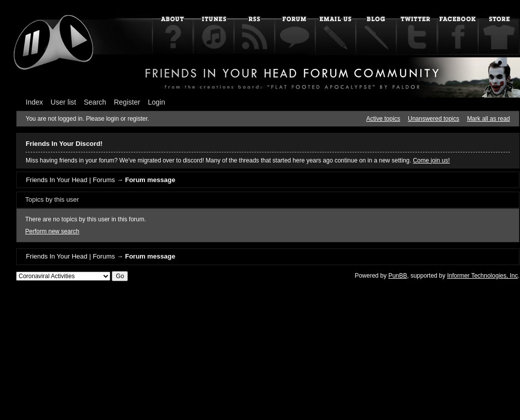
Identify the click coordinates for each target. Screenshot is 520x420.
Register (127, 102)
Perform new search (52, 231)
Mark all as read (489, 119)
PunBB (397, 276)
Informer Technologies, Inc (482, 276)
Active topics (383, 119)
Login (157, 102)
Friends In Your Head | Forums (70, 180)
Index (34, 102)
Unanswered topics (433, 119)
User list (64, 102)
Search (95, 102)
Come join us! (431, 160)
